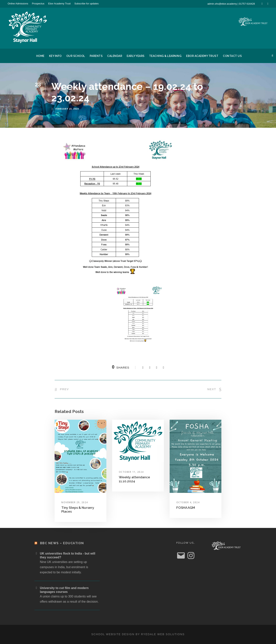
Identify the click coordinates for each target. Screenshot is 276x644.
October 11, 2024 (131, 472)
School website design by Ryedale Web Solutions (138, 634)
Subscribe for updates (86, 4)
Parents (96, 56)
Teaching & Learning (165, 56)
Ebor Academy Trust (59, 4)
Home (40, 56)
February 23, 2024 (67, 109)
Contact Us (232, 56)
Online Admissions (18, 4)
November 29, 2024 (75, 502)
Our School (76, 56)
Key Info (55, 56)
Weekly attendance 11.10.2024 (134, 479)
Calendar (115, 56)
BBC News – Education (62, 543)
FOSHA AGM (186, 508)
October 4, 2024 (188, 502)
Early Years (136, 56)
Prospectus (38, 4)
